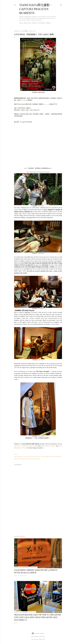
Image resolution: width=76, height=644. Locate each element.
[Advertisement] (38, 520)
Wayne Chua (37, 459)
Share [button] (15, 454)
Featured (42, 23)
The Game (31, 459)
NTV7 (20, 459)
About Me (27, 23)
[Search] (61, 5)
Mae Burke (42, 636)
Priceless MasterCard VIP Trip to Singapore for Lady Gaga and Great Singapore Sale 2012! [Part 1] (38, 617)
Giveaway (43, 456)
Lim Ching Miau (57, 456)
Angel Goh (20, 456)
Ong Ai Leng (25, 459)
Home (21, 23)
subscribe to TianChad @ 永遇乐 (24, 446)
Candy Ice (26, 456)
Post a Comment (22, 576)
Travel (48, 23)
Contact (34, 23)
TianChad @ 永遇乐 (49, 446)
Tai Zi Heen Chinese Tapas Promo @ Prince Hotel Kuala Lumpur (36, 571)
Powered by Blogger (38, 633)
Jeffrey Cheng (49, 456)
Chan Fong (31, 456)
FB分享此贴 (24, 100)
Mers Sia (16, 459)
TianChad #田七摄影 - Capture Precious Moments (35, 9)
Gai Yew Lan (37, 456)
